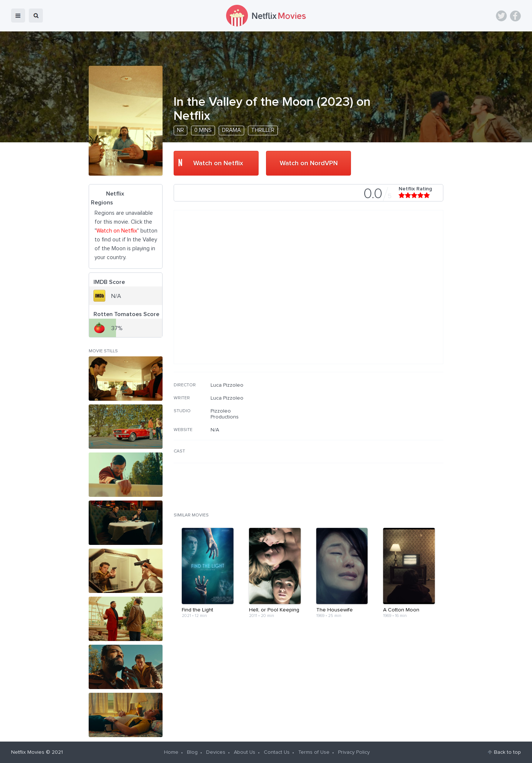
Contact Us (277, 752)
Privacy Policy (354, 752)
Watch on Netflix (218, 163)
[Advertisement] (388, 430)
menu (18, 16)
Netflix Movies (28, 752)
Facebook (515, 16)
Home (171, 752)
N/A (215, 430)
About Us (245, 752)
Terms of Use (314, 752)
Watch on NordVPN (309, 163)
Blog (192, 752)
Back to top (507, 752)
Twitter (501, 16)
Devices (216, 752)
